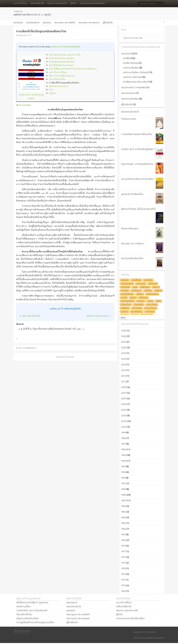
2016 (124, 359)
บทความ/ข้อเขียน (131, 68)
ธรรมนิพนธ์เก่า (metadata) (134, 87)
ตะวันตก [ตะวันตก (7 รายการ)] (150, 312)
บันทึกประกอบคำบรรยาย (59, 86)
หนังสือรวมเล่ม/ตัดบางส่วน (135, 82)
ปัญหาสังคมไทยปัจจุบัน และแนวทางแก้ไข (65, 55)
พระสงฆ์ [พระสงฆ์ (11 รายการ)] (126, 287)
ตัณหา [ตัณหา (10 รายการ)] (140, 294)
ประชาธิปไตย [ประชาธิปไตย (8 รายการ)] (128, 301)
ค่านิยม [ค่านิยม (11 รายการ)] (125, 291)
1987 (124, 500)
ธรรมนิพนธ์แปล (33, 22)
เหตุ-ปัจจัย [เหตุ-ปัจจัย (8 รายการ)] (152, 305)
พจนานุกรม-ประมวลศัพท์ (65, 22)
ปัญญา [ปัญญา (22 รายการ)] (125, 280)
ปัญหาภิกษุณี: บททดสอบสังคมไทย (137, 164)
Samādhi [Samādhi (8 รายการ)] (139, 305)
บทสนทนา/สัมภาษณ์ (133, 77)
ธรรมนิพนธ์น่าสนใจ (130, 112)
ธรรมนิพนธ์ (18, 22)
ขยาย (123, 318)
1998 (124, 438)
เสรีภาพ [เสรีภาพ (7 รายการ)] (125, 308)
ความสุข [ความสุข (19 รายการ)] (148, 280)
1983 (124, 523)
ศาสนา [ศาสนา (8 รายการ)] (141, 301)
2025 (124, 330)
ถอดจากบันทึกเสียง (130, 99)
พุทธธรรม (47, 22)
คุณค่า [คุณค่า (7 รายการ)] (125, 312)
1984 (124, 517)
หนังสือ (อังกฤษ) (131, 63)
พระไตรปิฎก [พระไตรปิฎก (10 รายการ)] (127, 294)
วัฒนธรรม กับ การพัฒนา (133, 243)
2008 (124, 387)
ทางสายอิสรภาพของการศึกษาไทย (137, 134)
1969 (123, 591)
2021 (124, 342)
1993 (123, 466)
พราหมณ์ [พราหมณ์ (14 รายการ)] (141, 284)
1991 (123, 478)
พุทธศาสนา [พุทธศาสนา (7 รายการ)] (137, 312)
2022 (124, 336)
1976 (124, 557)
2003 (124, 410)
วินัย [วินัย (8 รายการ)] (159, 301)
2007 (124, 393)
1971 (123, 580)
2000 (124, 427)
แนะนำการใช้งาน (20, 3)
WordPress (160, 638)
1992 (123, 472)
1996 (123, 449)
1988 (124, 495)
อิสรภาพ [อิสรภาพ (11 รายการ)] (153, 284)
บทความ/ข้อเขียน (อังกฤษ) (135, 72)
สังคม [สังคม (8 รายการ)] (133, 298)
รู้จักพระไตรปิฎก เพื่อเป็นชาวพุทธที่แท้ (138, 209)
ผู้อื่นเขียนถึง (108, 22)
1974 (123, 568)
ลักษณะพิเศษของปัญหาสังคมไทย (62, 62)
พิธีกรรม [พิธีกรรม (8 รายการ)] (144, 298)
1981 (123, 534)
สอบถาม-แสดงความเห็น (57, 3)
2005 (124, 398)
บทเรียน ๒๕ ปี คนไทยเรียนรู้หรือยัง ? (138, 149)
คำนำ (51, 90)
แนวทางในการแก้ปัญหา (58, 72)
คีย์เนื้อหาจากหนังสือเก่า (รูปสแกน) (32, 602)
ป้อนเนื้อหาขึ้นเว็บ (24, 614)
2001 (124, 421)
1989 (124, 489)
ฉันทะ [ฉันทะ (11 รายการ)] (156, 287)
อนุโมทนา (53, 93)
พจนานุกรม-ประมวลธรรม (89, 22)
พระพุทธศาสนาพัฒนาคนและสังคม (137, 179)
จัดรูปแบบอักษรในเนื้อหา (28, 618)
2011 (123, 381)
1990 (124, 483)
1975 (123, 563)
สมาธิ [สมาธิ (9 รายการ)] (124, 298)
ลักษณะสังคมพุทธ (130, 228)
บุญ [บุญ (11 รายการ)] (135, 287)
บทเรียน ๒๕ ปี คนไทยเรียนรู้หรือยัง (65, 47)
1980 (124, 540)
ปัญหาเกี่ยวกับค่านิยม (57, 79)
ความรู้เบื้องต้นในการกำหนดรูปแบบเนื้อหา (35, 622)
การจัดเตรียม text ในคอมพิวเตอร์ (32, 610)
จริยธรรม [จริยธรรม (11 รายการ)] (145, 287)
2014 (124, 364)
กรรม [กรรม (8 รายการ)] (150, 301)
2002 (124, 415)
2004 (124, 404)
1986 (124, 506)
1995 (123, 455)
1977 (124, 551)
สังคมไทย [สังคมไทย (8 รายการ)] (126, 305)
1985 (124, 512)
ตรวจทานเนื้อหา (24, 606)
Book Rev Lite (139, 638)
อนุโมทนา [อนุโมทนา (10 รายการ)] (137, 291)
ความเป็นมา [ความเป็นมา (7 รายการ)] (151, 308)
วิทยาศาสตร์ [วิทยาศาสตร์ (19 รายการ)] (127, 284)
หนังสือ (126, 58)
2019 (124, 353)
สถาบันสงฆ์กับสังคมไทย (132, 258)
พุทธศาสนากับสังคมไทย (132, 194)
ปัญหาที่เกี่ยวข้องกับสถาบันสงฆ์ (61, 65)
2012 (124, 376)
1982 (124, 529)
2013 (124, 370)
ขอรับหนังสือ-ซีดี (37, 3)
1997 (123, 444)
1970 (124, 585)
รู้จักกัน (73, 3)
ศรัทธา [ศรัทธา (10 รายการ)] (158, 291)
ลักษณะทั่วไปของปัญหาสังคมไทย (61, 58)
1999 (123, 432)
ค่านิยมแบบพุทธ (129, 119)
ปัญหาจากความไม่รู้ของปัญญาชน (62, 76)
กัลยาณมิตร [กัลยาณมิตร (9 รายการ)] (152, 294)
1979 (123, 546)
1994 (123, 461)
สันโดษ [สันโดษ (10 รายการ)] (148, 291)
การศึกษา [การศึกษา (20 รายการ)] (136, 280)
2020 (124, 347)
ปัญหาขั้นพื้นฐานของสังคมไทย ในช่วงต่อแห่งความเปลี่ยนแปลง (73, 69)
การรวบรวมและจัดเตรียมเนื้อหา (93, 3)
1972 (124, 574)
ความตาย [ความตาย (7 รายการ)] (137, 308)
